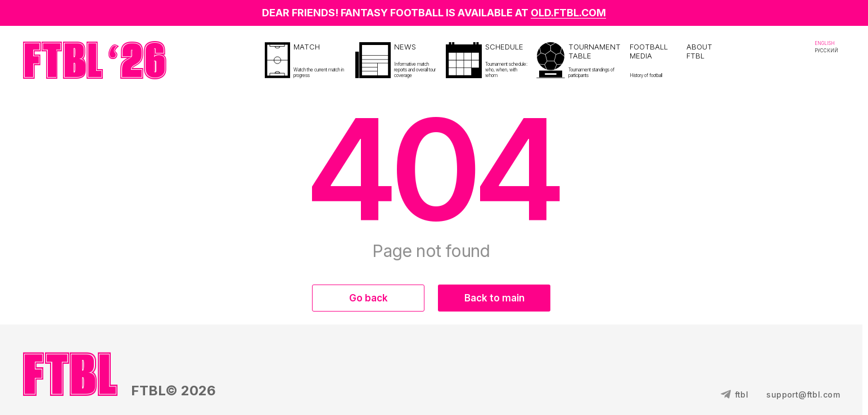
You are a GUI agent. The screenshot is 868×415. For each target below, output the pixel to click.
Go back (369, 298)
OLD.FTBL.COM (568, 13)
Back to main (494, 298)
